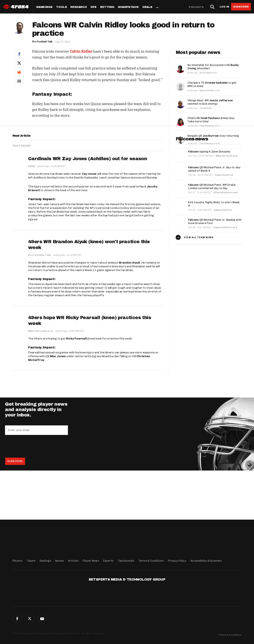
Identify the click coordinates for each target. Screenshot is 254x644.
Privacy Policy (177, 561)
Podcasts (196, 7)
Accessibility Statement (206, 561)
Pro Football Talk (42, 42)
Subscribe (241, 7)
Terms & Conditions (151, 561)
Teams (31, 561)
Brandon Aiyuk (130, 302)
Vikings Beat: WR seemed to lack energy (210, 102)
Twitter (30, 619)
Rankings (44, 7)
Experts (108, 561)
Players (18, 561)
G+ (42, 619)
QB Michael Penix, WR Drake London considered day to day (212, 226)
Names (60, 561)
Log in (224, 7)
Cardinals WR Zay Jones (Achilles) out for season (88, 198)
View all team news (199, 276)
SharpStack (128, 7)
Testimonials (126, 561)
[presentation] (37, 485)
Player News (91, 561)
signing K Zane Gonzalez (209, 191)
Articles (73, 561)
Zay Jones (89, 213)
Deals (147, 7)
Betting (107, 7)
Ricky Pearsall (76, 378)
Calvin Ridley (81, 51)
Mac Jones (58, 395)
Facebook (17, 619)
